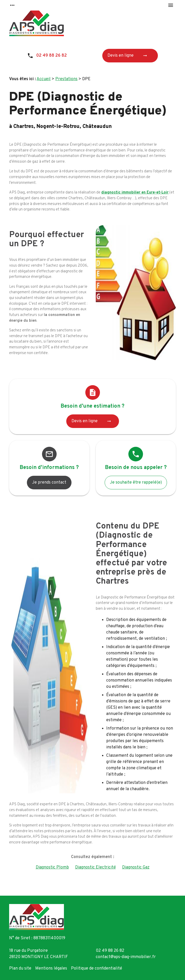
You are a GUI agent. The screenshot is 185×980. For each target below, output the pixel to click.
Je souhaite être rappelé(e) (136, 483)
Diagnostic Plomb (52, 867)
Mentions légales (51, 969)
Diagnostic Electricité (96, 867)
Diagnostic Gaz (136, 867)
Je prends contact (49, 483)
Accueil (44, 79)
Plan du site (20, 969)
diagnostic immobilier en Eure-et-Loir (135, 193)
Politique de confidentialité (97, 969)
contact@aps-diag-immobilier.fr (126, 957)
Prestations (66, 79)
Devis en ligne (129, 56)
